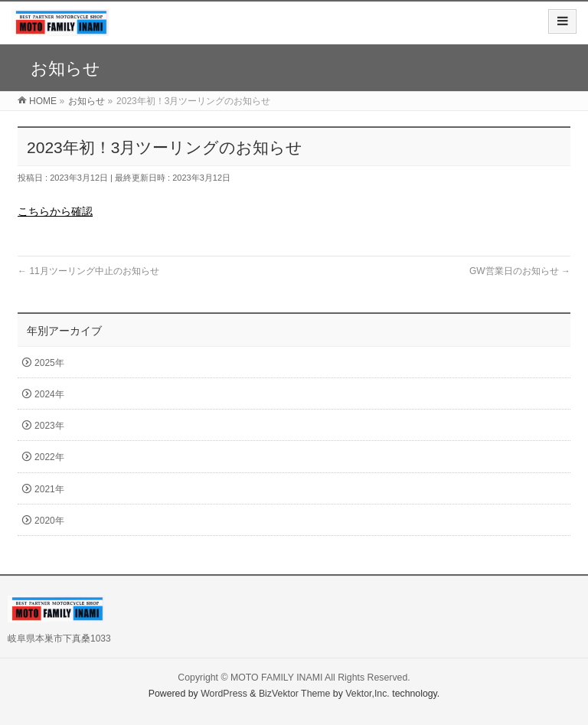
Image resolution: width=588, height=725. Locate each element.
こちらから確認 (55, 211)
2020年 (49, 521)
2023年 (49, 426)
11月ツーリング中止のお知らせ (88, 271)
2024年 (49, 394)
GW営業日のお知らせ (520, 271)
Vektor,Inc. (367, 694)
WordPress (224, 694)
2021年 (49, 489)
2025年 (49, 363)
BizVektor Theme (295, 694)
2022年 (49, 457)
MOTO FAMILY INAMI (276, 678)
